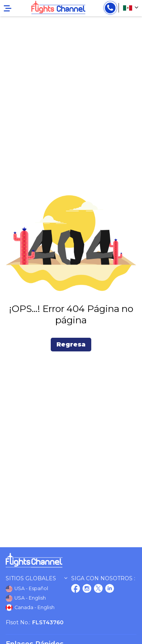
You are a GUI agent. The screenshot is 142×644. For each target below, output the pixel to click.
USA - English (26, 598)
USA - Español (27, 589)
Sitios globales (37, 579)
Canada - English (30, 608)
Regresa (71, 344)
